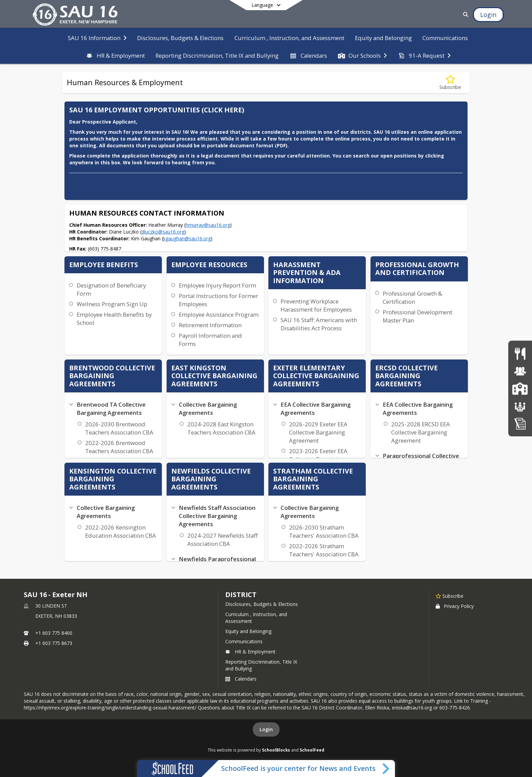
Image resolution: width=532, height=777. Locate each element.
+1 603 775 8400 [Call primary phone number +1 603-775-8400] (54, 633)
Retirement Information (210, 325)
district (241, 595)
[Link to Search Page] (465, 14)
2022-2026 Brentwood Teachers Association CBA (119, 447)
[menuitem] (97, 37)
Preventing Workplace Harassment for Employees (316, 305)
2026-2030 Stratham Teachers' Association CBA (324, 531)
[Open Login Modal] (488, 15)
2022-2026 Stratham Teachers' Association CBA (324, 550)
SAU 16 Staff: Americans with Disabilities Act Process (319, 324)
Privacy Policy (455, 606)
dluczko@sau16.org (163, 232)
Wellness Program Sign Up (112, 304)
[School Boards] (520, 406)
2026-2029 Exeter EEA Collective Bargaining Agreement (318, 432)
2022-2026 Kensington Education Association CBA (121, 531)
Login (266, 729)
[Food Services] (520, 354)
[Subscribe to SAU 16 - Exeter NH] (450, 596)
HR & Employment (250, 652)
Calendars (241, 679)
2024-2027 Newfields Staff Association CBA (222, 540)
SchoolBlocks (276, 750)
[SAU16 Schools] (520, 388)
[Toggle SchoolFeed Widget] (386, 769)
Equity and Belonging (248, 631)
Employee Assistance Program (219, 314)
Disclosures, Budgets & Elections (262, 604)
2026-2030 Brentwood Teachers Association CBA (119, 428)
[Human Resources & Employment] (520, 371)
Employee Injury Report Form (217, 285)
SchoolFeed (312, 750)
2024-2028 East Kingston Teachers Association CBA (221, 428)
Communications (244, 641)
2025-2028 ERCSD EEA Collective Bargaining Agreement (421, 432)
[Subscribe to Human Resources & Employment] (450, 83)
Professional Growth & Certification (412, 298)
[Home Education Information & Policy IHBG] (520, 423)
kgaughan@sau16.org (187, 238)
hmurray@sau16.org (208, 225)
